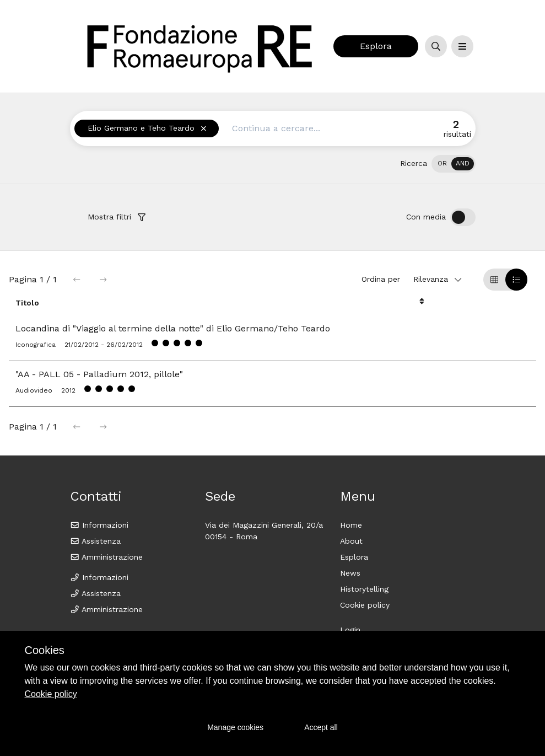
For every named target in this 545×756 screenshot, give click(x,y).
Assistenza (96, 541)
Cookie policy (365, 605)
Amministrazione (107, 557)
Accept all (321, 727)
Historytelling (364, 589)
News (350, 573)
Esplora (376, 46)
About (351, 541)
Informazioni (99, 525)
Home (351, 525)
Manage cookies (235, 727)
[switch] (454, 164)
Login (350, 630)
